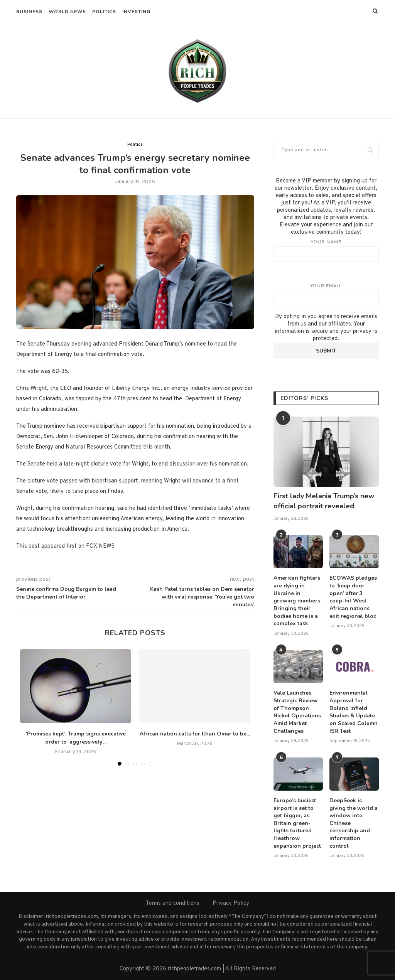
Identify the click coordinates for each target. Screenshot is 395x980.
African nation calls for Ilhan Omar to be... (195, 734)
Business (29, 12)
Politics (104, 12)
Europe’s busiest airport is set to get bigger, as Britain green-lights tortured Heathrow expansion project (297, 823)
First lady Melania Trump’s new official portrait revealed (324, 501)
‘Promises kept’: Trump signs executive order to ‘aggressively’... (76, 738)
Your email (326, 294)
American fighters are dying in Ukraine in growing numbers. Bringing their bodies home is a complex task (297, 601)
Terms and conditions (173, 903)
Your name (326, 250)
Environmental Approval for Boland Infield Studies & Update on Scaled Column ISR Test (354, 712)
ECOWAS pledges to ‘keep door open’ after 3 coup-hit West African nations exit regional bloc (353, 597)
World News (67, 12)
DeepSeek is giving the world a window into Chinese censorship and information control (354, 823)
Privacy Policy (231, 903)
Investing (136, 12)
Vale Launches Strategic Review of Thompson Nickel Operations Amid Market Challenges (297, 712)
